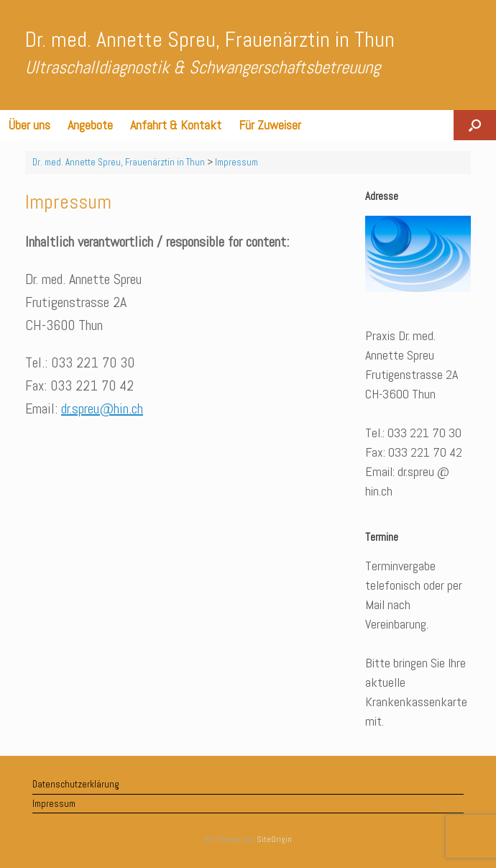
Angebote (90, 125)
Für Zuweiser (270, 125)
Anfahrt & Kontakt (176, 125)
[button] (475, 125)
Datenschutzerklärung (76, 784)
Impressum (54, 804)
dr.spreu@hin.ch (102, 408)
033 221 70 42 (92, 385)
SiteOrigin (274, 839)
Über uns (29, 125)
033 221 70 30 (93, 362)
